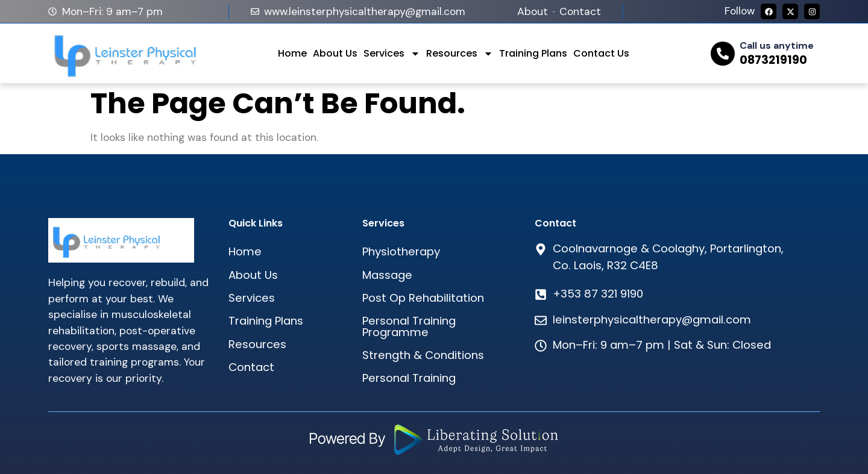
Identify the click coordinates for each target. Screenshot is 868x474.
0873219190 (773, 60)
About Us (335, 53)
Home (292, 53)
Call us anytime (777, 45)
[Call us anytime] (723, 54)
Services (392, 54)
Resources (460, 54)
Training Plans (533, 53)
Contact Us (601, 53)
